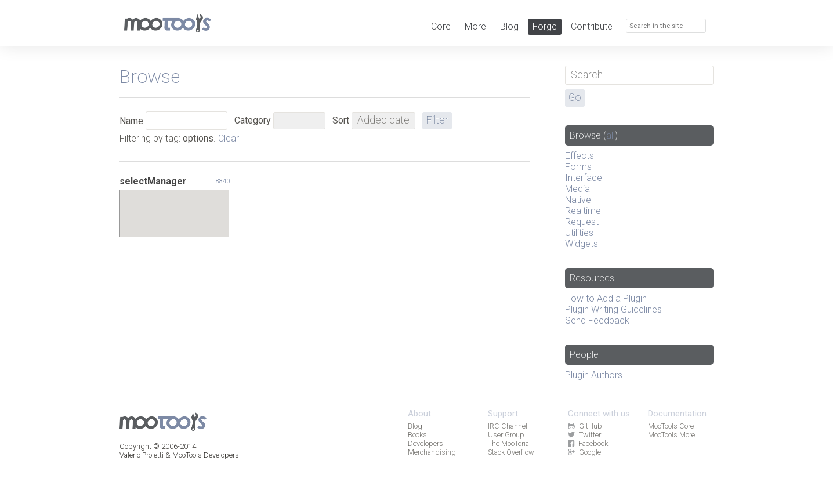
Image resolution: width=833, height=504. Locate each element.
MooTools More (671, 435)
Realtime (583, 211)
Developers (425, 443)
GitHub (585, 426)
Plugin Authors (594, 375)
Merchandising (432, 452)
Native (578, 200)
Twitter (584, 435)
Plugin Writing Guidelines (613, 309)
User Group (506, 435)
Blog (509, 26)
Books (417, 435)
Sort (341, 120)
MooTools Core (671, 426)
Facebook (588, 443)
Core (441, 26)
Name (131, 121)
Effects (580, 156)
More (475, 26)
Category (253, 120)
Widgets (582, 244)
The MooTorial (509, 443)
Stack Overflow (511, 452)
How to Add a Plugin (606, 298)
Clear (229, 138)
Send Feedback (597, 320)
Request (582, 222)
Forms (578, 167)
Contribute (592, 26)
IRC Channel (508, 426)
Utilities (579, 233)
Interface (584, 178)
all (611, 135)
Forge (545, 26)
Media (577, 189)
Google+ (586, 452)
